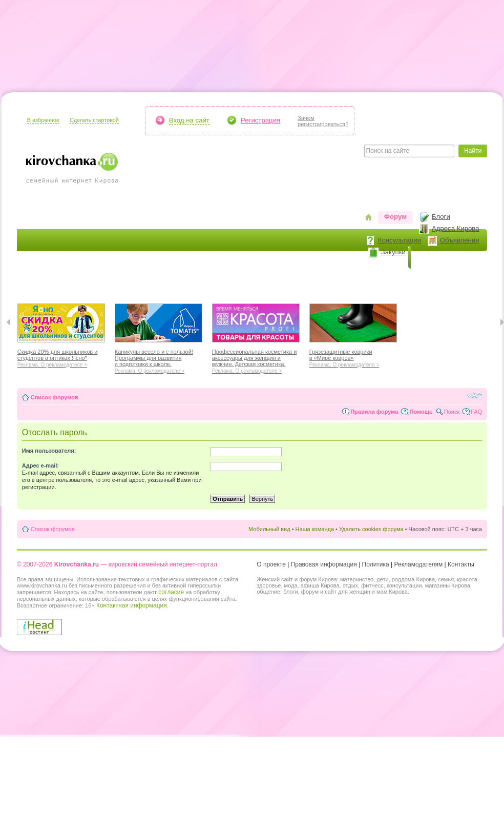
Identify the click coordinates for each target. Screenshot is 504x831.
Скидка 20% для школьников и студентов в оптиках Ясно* (61, 357)
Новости (431, 258)
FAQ (476, 412)
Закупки (393, 252)
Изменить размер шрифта (475, 395)
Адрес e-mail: (40, 465)
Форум (395, 217)
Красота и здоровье (96, 280)
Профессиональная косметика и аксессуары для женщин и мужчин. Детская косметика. (256, 360)
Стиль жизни (339, 280)
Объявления (459, 240)
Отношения (285, 280)
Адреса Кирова (456, 228)
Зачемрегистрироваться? (323, 121)
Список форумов (55, 397)
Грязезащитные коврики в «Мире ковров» (353, 357)
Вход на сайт (189, 120)
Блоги (441, 217)
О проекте (271, 564)
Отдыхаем (235, 280)
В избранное (43, 120)
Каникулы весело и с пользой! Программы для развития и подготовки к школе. (159, 360)
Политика (376, 564)
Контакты (461, 564)
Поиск (452, 412)
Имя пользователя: (49, 451)
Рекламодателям (419, 564)
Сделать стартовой (94, 120)
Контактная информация (132, 605)
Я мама (36, 280)
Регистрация (260, 120)
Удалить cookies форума (371, 529)
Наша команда (315, 529)
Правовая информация (324, 564)
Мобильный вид (269, 529)
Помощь (421, 412)
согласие (171, 592)
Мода (152, 280)
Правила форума (374, 412)
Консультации (400, 240)
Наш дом (189, 280)
